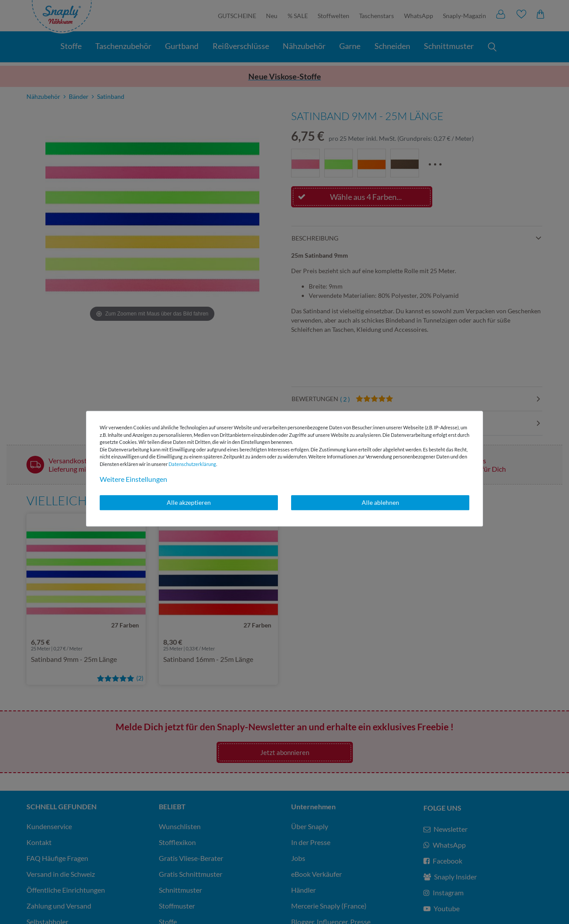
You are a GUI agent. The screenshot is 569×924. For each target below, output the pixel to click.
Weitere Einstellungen (133, 479)
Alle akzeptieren (189, 502)
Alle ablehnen (380, 502)
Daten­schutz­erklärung (192, 464)
